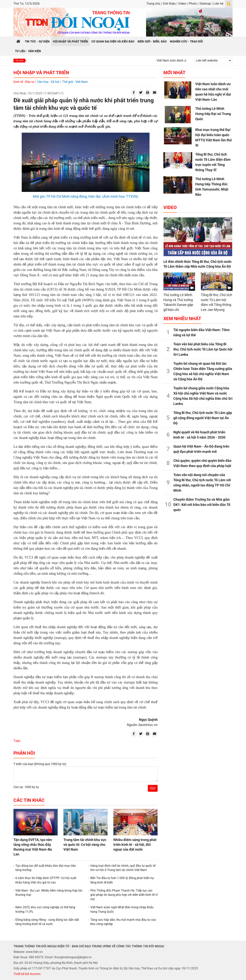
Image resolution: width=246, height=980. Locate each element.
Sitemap (205, 4)
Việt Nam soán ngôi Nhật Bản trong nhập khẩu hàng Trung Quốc (122, 909)
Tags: (17, 741)
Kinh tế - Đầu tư (24, 82)
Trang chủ (153, 4)
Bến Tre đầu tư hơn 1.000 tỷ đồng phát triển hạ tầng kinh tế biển (122, 880)
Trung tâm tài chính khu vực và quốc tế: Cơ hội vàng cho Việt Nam (85, 845)
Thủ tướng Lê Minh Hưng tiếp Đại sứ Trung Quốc (213, 114)
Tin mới (19, 61)
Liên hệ (218, 4)
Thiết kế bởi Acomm (27, 974)
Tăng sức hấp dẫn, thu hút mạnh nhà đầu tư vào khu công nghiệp (123, 922)
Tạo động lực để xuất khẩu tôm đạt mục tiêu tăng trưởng (46, 868)
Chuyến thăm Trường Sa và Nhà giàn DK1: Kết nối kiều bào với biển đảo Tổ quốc (202, 505)
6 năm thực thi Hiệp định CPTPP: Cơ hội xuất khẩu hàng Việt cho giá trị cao (46, 880)
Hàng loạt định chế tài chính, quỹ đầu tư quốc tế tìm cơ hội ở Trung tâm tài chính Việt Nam (123, 868)
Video (182, 4)
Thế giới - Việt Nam (75, 82)
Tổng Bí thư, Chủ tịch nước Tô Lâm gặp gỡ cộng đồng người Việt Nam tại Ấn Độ (203, 418)
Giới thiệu (169, 4)
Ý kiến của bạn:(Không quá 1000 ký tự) (40, 764)
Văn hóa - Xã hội (48, 82)
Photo (193, 4)
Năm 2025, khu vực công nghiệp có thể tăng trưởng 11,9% (45, 909)
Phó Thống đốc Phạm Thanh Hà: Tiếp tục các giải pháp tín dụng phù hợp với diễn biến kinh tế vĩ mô (124, 895)
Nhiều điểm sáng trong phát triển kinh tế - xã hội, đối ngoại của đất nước (135, 845)
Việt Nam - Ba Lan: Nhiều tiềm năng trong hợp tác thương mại (49, 893)
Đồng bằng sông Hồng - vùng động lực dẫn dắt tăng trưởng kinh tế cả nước (47, 922)
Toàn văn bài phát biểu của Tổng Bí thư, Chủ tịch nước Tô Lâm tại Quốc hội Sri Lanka (203, 349)
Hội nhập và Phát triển (41, 73)
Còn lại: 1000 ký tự (26, 787)
